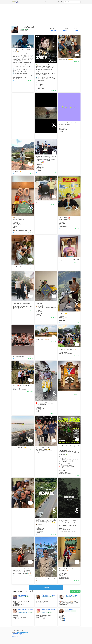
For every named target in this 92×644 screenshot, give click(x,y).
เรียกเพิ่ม (46, 587)
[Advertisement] (46, 15)
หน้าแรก (37, 2)
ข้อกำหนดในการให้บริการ (18, 635)
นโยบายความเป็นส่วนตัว (18, 634)
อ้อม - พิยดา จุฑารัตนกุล (71, 595)
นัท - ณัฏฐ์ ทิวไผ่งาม (70, 610)
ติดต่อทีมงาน (15, 636)
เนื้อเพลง (50, 2)
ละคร (55, 2)
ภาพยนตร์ (43, 2)
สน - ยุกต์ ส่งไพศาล (23, 595)
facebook (20, 632)
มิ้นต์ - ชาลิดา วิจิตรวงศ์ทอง (49, 595)
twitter (25, 632)
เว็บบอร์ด (60, 2)
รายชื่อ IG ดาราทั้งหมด (75, 591)
